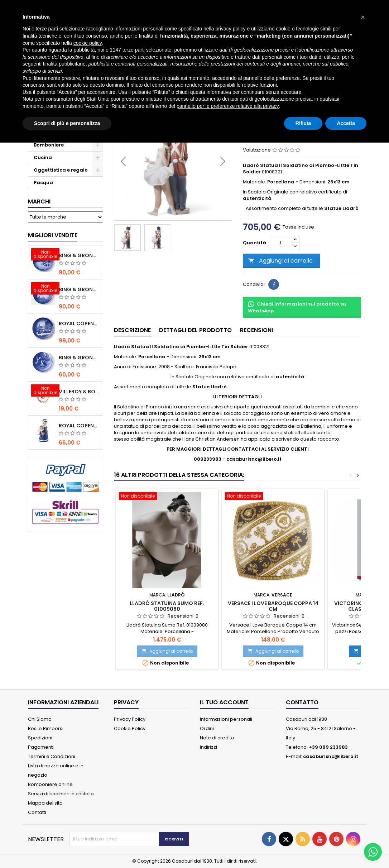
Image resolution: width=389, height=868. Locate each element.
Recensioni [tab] (256, 330)
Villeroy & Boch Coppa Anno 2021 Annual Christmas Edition (79, 392)
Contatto (302, 702)
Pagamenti (41, 747)
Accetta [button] (346, 123)
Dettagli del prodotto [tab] (195, 330)
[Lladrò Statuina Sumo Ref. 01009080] (167, 497)
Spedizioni (40, 738)
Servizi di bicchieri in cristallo (61, 794)
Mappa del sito (45, 803)
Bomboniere (49, 145)
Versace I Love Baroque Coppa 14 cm (273, 606)
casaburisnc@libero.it (331, 756)
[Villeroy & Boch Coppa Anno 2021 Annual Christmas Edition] (43, 391)
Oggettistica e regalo (61, 170)
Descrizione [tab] (132, 330)
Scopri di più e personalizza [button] (67, 123)
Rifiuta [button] (303, 123)
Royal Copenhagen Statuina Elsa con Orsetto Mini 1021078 (79, 426)
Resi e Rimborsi (46, 728)
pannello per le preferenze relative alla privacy (228, 106)
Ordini (207, 728)
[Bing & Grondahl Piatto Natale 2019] (43, 289)
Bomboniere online (50, 784)
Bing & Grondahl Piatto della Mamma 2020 (79, 358)
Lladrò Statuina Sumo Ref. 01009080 (167, 606)
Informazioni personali (226, 719)
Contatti (37, 812)
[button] (363, 17)
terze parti (134, 50)
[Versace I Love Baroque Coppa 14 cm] (273, 497)
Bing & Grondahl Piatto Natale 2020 (79, 255)
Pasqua (43, 183)
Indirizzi (208, 747)
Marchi (39, 202)
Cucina (43, 157)
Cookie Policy (130, 728)
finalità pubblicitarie (64, 64)
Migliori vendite (53, 235)
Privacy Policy (130, 719)
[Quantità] (280, 243)
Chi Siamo (40, 719)
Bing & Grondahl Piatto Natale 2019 (79, 289)
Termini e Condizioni (52, 756)
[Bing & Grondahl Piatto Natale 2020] (43, 255)
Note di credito (217, 738)
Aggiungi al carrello (280, 261)
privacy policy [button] (231, 29)
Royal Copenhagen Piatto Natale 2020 (79, 323)
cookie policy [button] (88, 43)
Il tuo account (224, 702)
